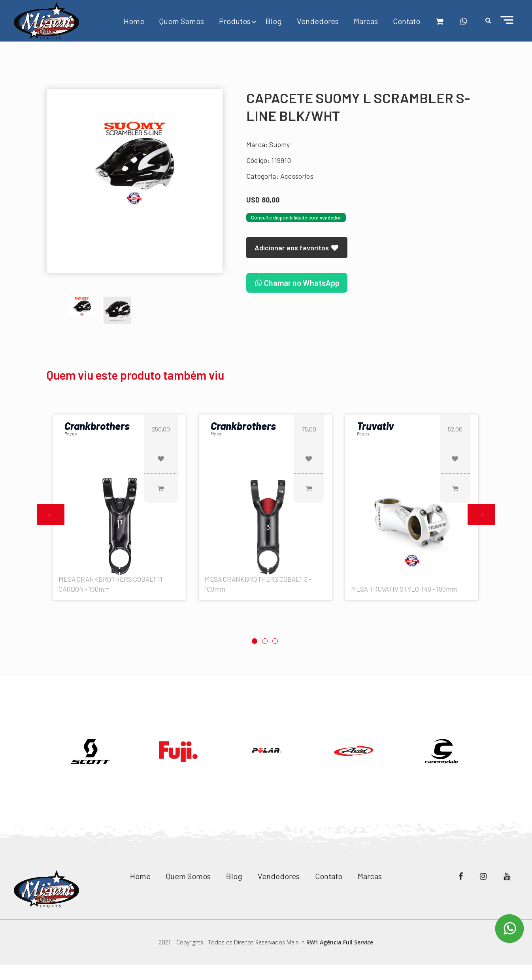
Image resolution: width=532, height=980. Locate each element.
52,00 (455, 429)
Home (134, 21)
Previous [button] (51, 515)
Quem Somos (182, 21)
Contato (407, 21)
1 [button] (255, 641)
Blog (274, 21)
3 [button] (275, 641)
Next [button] (481, 515)
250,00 (161, 429)
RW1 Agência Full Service (340, 942)
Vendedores (318, 21)
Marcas (366, 21)
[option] (135, 163)
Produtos (235, 21)
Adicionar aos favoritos (297, 248)
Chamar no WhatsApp (297, 283)
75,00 (309, 429)
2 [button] (265, 641)
